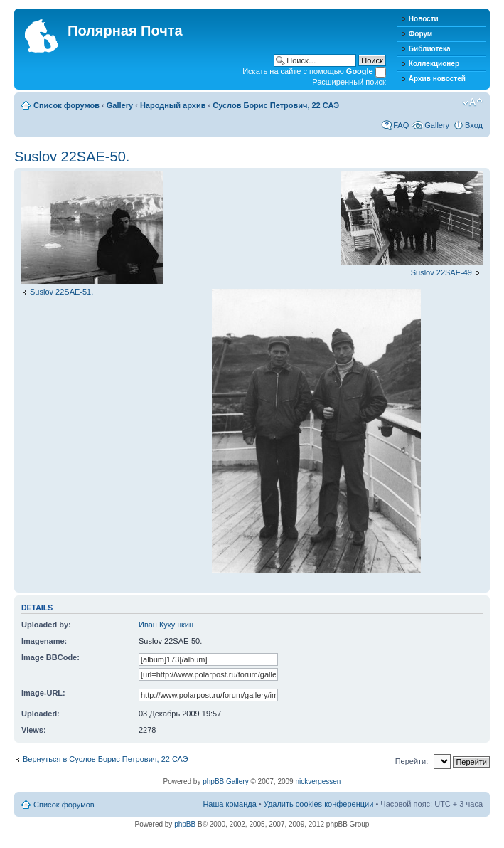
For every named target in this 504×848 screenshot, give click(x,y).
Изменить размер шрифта (472, 102)
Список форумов (66, 105)
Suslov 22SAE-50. (72, 157)
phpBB (185, 824)
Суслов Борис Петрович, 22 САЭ (276, 105)
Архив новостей (437, 79)
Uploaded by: (46, 625)
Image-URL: (43, 693)
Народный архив (173, 105)
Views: (34, 730)
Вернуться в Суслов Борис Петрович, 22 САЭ (106, 759)
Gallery (120, 105)
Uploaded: (41, 714)
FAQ (401, 125)
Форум (420, 34)
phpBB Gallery (225, 781)
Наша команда (229, 804)
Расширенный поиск (349, 82)
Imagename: (44, 641)
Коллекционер (434, 64)
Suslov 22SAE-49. (443, 272)
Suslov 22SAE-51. (61, 292)
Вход (474, 125)
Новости (424, 19)
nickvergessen (318, 781)
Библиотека (430, 49)
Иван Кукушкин (166, 625)
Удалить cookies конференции (319, 804)
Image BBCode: (50, 657)
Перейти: (412, 761)
